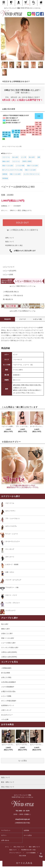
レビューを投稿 (6, 275)
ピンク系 (24, 157)
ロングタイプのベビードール (31, 174)
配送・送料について (34, 847)
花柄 (39, 157)
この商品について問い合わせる (12, 295)
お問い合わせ (5, 840)
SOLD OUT (22, 223)
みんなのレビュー (7, 715)
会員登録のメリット (8, 705)
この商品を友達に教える (9, 292)
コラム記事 (5, 719)
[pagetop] (22, 773)
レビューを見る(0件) (8, 271)
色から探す (15, 157)
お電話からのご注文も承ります (24, 251)
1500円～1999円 (27, 161)
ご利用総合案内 (6, 668)
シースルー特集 (20, 166)
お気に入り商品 (6, 677)
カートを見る (28, 835)
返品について (10, 242)
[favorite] (22, 230)
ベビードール (6, 157)
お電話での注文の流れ (8, 691)
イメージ (22, 319)
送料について (10, 238)
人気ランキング (6, 710)
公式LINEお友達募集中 (9, 682)
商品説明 (7, 319)
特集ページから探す (8, 166)
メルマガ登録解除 (31, 853)
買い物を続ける (6, 299)
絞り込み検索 (6, 673)
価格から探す (6, 161)
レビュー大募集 (6, 696)
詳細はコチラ (27, 210)
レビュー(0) (37, 319)
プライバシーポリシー (15, 853)
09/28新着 (5, 178)
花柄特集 (5, 174)
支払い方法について (19, 847)
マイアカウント (6, 830)
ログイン (4, 835)
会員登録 (26, 830)
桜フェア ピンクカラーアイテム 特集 (12, 170)
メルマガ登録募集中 (8, 687)
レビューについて (7, 267)
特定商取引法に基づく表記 (14, 245)
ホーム (7, 847)
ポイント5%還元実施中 (9, 701)
